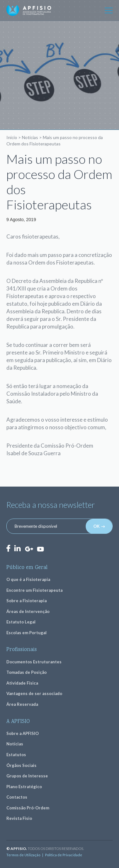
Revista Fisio (19, 818)
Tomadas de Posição (26, 672)
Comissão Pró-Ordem (28, 808)
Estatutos (16, 755)
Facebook (8, 548)
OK (96, 526)
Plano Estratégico (24, 787)
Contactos (17, 797)
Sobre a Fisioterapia (26, 601)
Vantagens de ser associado (34, 693)
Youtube (40, 549)
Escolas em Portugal (26, 633)
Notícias (30, 137)
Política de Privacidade (64, 855)
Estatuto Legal (21, 622)
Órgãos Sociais (21, 765)
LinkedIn (17, 548)
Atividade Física (22, 683)
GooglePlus (29, 549)
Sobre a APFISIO (23, 733)
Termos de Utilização (23, 855)
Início (12, 137)
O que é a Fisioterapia (28, 579)
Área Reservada (22, 704)
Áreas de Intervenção (28, 611)
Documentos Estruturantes (34, 662)
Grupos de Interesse (27, 776)
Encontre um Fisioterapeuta (34, 590)
